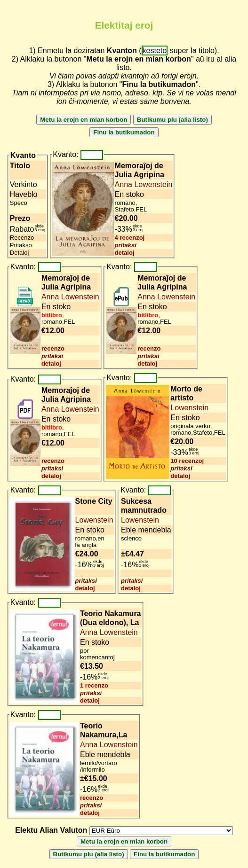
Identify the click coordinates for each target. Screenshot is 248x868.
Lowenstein (189, 408)
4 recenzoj (130, 238)
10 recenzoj (187, 461)
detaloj (125, 253)
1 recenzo (94, 685)
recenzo (53, 348)
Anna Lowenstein (144, 184)
